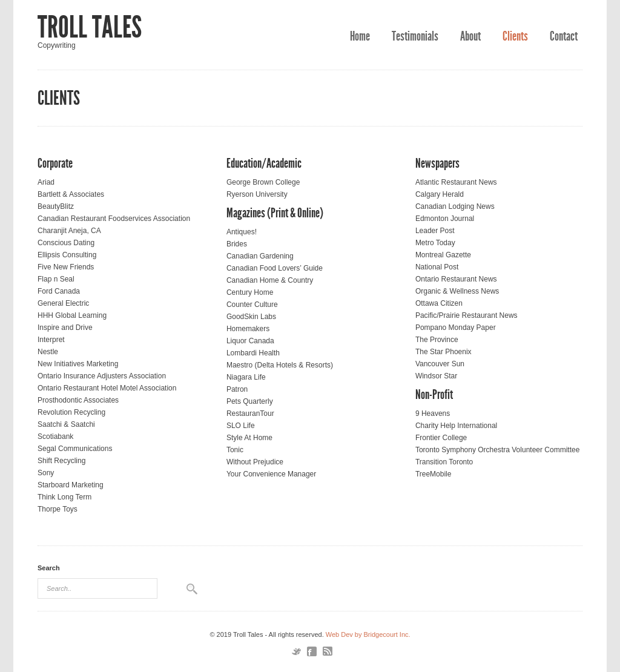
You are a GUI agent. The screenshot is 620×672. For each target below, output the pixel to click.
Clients (515, 36)
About (470, 36)
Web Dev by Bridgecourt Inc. (368, 634)
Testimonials (415, 36)
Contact (564, 36)
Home (360, 36)
